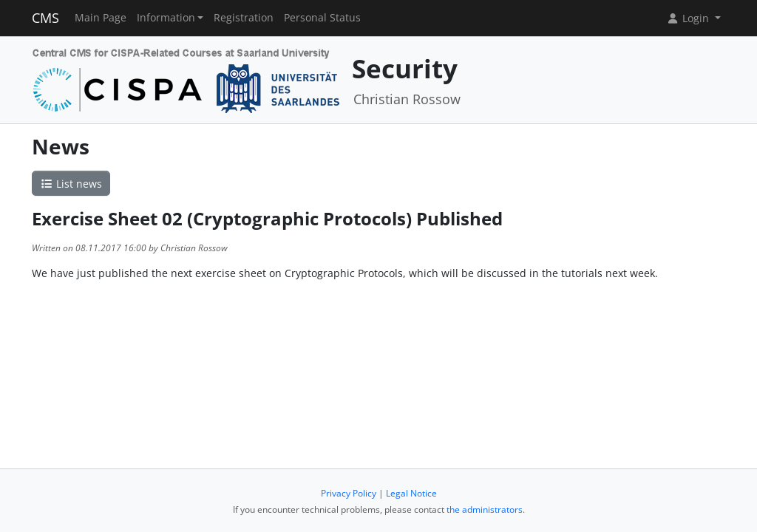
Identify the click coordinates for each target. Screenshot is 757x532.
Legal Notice (411, 493)
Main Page (101, 18)
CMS (45, 18)
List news (71, 184)
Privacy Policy (349, 493)
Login (689, 18)
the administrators (485, 509)
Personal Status (322, 18)
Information (166, 18)
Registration (244, 18)
